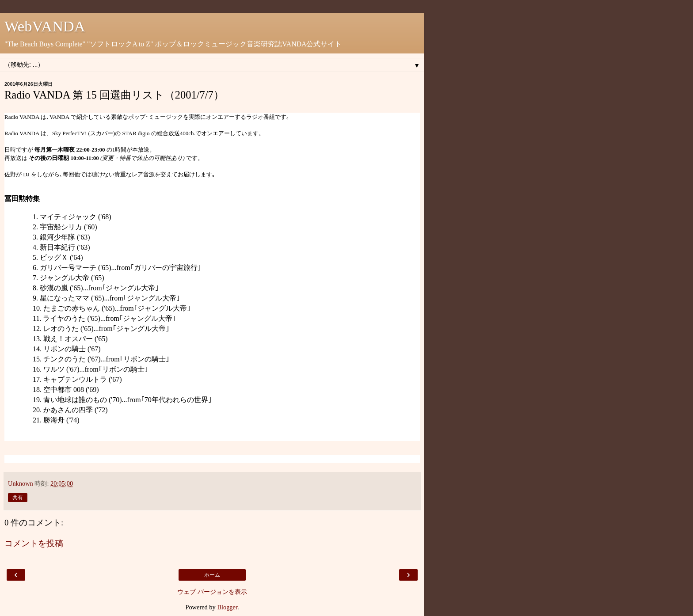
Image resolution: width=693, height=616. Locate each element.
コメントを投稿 (34, 543)
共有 (18, 498)
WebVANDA (45, 26)
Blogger (227, 607)
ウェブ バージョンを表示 (212, 592)
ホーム (212, 575)
